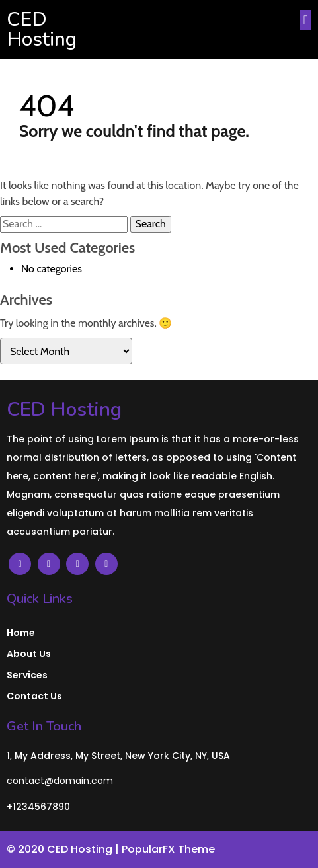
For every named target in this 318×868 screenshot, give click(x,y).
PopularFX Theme (168, 849)
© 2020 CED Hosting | (64, 849)
